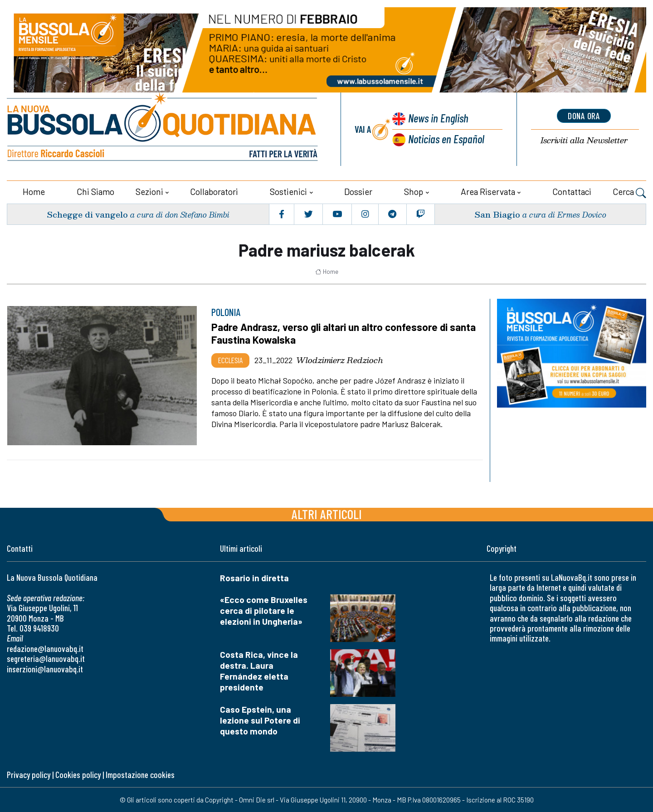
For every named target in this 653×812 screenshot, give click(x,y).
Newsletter (584, 140)
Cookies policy (78, 774)
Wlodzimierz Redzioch (340, 360)
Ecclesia (230, 360)
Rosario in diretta (254, 578)
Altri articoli (327, 514)
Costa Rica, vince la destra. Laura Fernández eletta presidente (259, 670)
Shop (414, 192)
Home (34, 192)
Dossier (358, 192)
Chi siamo (95, 192)
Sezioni (149, 192)
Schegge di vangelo (87, 214)
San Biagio (497, 214)
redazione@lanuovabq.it (45, 648)
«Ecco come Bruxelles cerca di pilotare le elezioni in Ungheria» (264, 610)
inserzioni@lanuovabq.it (45, 669)
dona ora (584, 116)
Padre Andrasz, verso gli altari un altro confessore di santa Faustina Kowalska (344, 333)
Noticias (446, 139)
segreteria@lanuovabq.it (46, 659)
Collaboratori (214, 192)
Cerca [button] (629, 193)
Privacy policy (29, 774)
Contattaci (572, 192)
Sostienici (288, 192)
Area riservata (488, 192)
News (438, 118)
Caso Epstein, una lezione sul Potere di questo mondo (260, 720)
